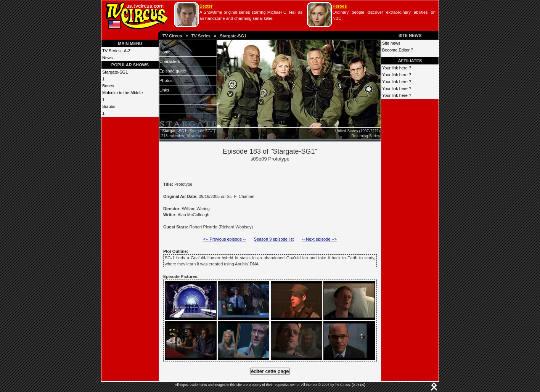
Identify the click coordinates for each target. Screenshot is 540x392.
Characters (170, 61)
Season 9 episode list (274, 239)
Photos (166, 80)
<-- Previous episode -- (225, 239)
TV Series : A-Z (117, 51)
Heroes (340, 6)
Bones (108, 86)
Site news (391, 43)
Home (165, 52)
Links (164, 90)
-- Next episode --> (319, 239)
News (108, 58)
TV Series (201, 36)
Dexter (206, 6)
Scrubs (109, 106)
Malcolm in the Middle (122, 93)
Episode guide (173, 71)
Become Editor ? (398, 50)
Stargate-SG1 (233, 36)
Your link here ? (397, 68)
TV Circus (172, 36)
